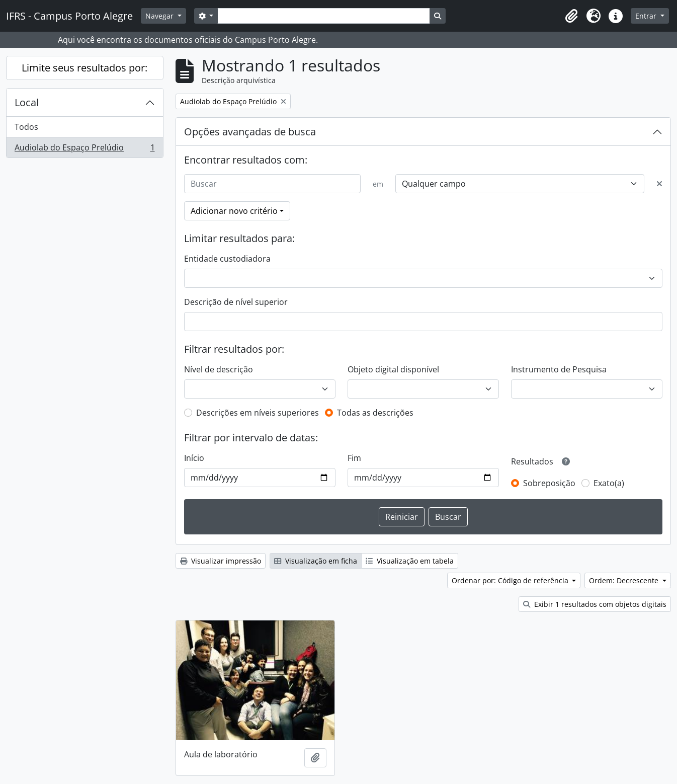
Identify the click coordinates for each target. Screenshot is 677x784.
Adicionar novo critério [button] (234, 211)
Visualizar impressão (221, 561)
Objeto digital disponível (393, 369)
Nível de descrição (219, 369)
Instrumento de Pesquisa (559, 369)
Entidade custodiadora (227, 259)
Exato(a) (609, 483)
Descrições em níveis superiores (258, 413)
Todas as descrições (375, 413)
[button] (571, 16)
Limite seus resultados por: (84, 68)
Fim (354, 458)
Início (194, 458)
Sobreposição (549, 483)
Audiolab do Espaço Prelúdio (84, 149)
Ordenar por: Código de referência (511, 580)
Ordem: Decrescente (625, 580)
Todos (26, 127)
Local (27, 102)
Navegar (160, 16)
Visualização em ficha (316, 561)
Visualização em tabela (410, 561)
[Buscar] (273, 184)
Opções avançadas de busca (250, 132)
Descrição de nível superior (236, 302)
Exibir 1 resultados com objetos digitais (595, 604)
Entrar (647, 16)
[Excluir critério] (659, 184)
